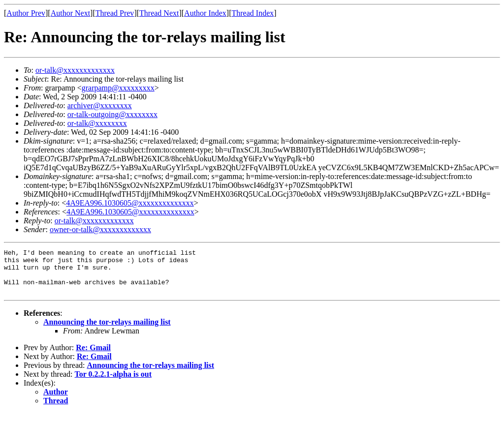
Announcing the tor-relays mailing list (107, 331)
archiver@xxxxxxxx (100, 105)
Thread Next (159, 13)
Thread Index (253, 13)
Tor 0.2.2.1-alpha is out (113, 383)
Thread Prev (115, 13)
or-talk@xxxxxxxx (97, 123)
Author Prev (26, 13)
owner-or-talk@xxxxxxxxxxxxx (100, 229)
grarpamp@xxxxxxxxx (118, 88)
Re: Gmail (93, 356)
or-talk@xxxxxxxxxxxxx (75, 70)
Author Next (70, 13)
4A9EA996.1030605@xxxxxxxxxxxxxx (130, 203)
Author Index (205, 13)
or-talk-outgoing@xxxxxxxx (112, 114)
